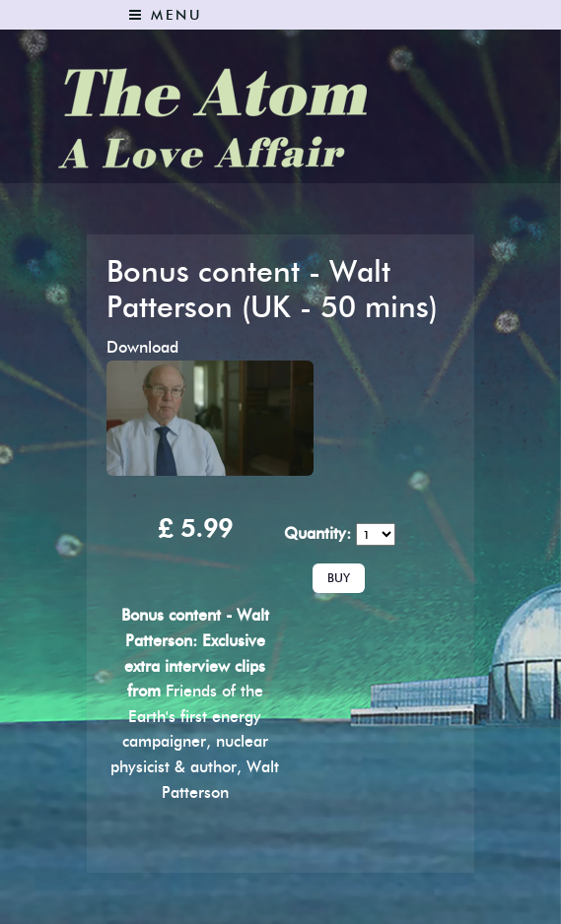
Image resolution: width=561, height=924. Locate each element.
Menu (166, 15)
